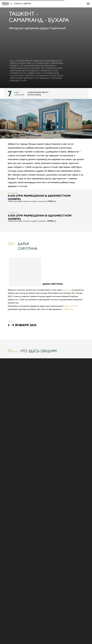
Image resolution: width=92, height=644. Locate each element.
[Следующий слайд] (88, 616)
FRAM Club (68, 309)
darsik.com (67, 290)
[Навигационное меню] (88, 4)
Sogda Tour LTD (71, 306)
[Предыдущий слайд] (4, 616)
